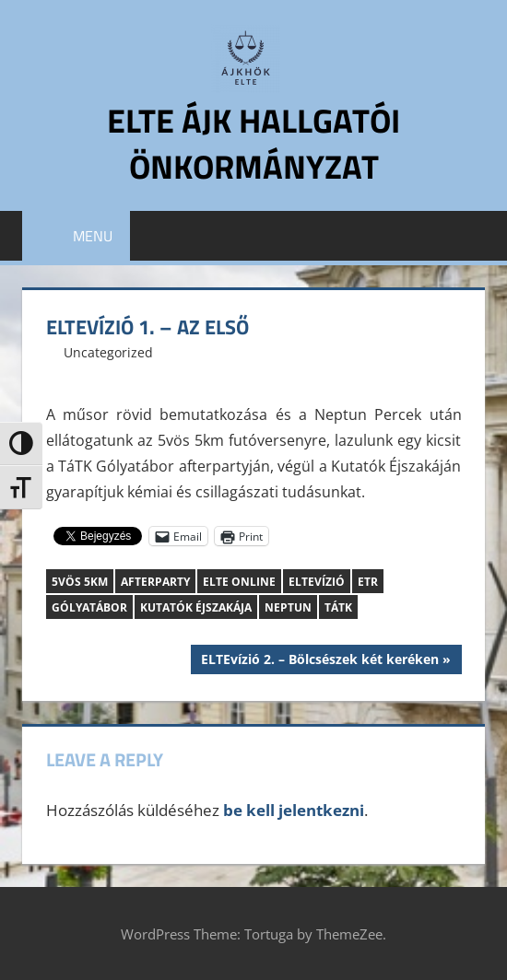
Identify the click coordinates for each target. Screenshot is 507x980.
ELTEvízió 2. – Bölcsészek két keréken (319, 661)
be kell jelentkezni (294, 810)
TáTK (338, 607)
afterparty (155, 582)
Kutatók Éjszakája (196, 607)
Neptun (288, 607)
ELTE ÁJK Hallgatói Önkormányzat (253, 143)
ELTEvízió (317, 582)
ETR (368, 582)
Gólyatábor (89, 607)
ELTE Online (239, 582)
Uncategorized (108, 352)
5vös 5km (80, 582)
